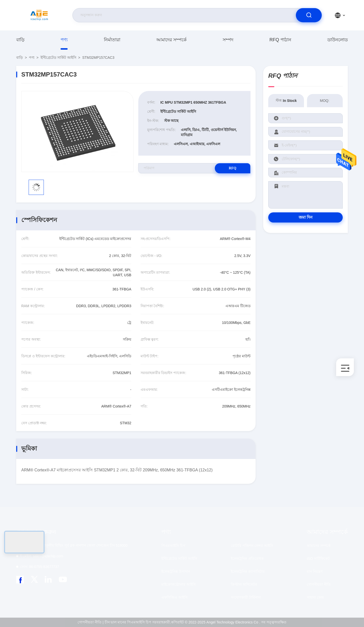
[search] (309, 15)
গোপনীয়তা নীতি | (90, 622)
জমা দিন (306, 217)
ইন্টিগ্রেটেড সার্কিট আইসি (58, 58)
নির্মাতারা (112, 40)
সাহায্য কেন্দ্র (315, 597)
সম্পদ (228, 40)
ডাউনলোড (338, 40)
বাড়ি (20, 40)
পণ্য (64, 40)
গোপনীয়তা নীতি (319, 584)
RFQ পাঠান (280, 40)
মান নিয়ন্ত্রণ (315, 571)
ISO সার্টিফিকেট (318, 559)
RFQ (233, 168)
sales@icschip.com (42, 556)
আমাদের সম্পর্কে (171, 40)
